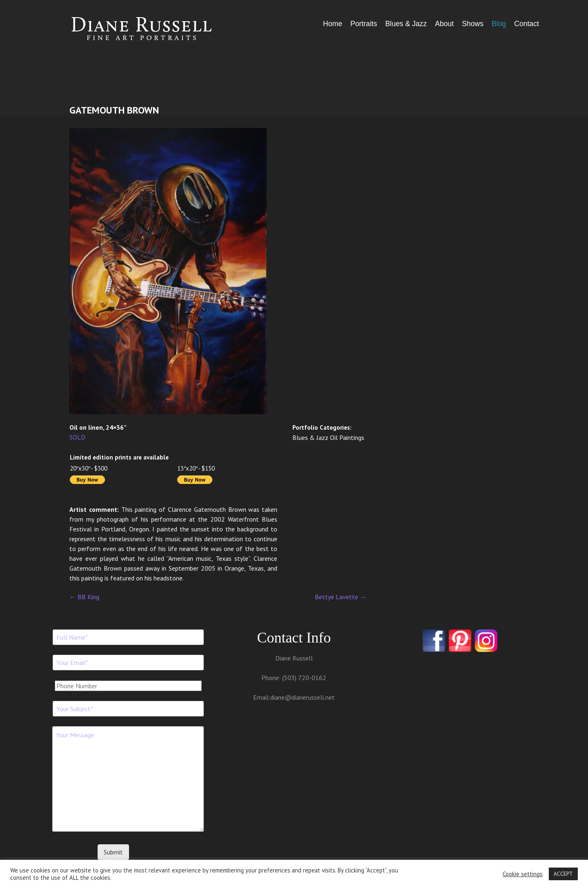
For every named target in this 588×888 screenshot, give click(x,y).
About (444, 24)
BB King (84, 597)
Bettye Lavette (341, 597)
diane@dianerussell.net (303, 697)
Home (333, 24)
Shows (473, 24)
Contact (527, 24)
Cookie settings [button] (523, 874)
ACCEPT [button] (563, 874)
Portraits (364, 24)
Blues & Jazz (406, 24)
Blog (499, 24)
